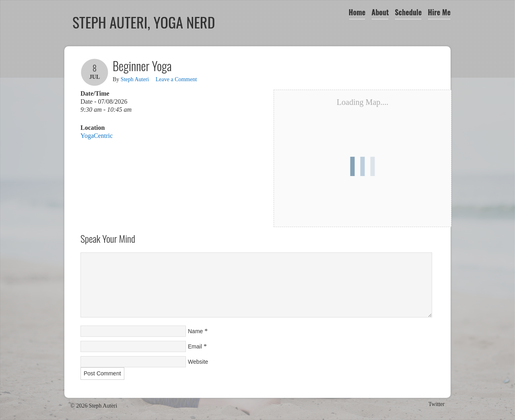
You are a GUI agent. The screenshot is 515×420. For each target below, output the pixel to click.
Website (198, 362)
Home (357, 12)
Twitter (437, 404)
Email (195, 346)
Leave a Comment (176, 79)
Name (195, 331)
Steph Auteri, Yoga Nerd (144, 22)
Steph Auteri (135, 79)
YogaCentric (97, 136)
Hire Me (439, 12)
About (380, 12)
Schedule (408, 12)
